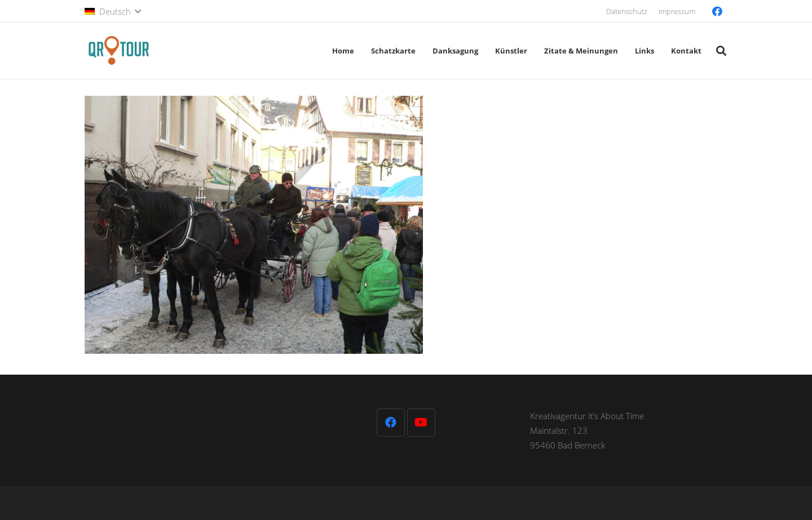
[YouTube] (421, 423)
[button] (113, 11)
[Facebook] (717, 11)
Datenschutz (627, 11)
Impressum (677, 11)
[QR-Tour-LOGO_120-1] (118, 51)
